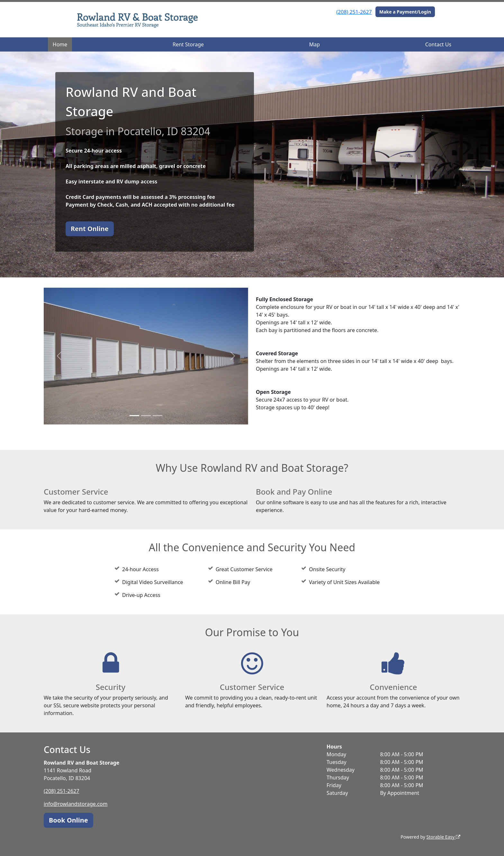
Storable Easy (443, 837)
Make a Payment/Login (405, 12)
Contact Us (438, 44)
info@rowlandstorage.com (76, 804)
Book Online (68, 820)
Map (315, 44)
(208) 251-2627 (354, 12)
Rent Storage (188, 44)
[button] (59, 356)
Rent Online (90, 229)
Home (60, 44)
